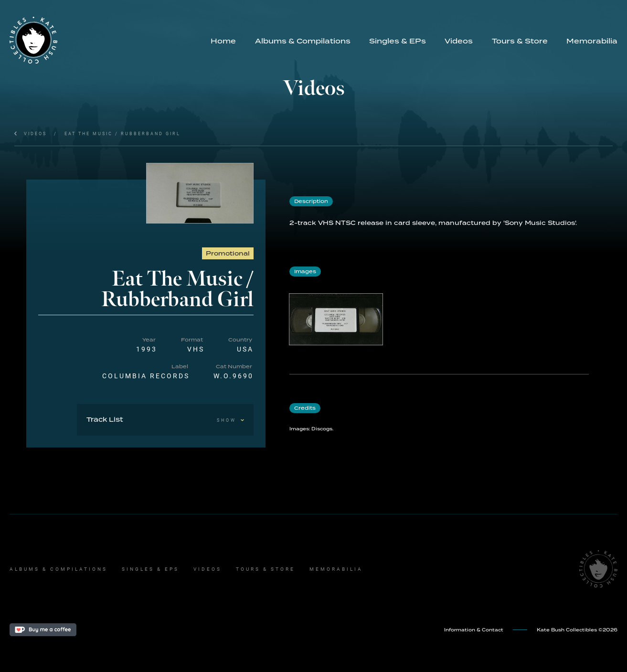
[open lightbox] (200, 193)
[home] (105, 40)
